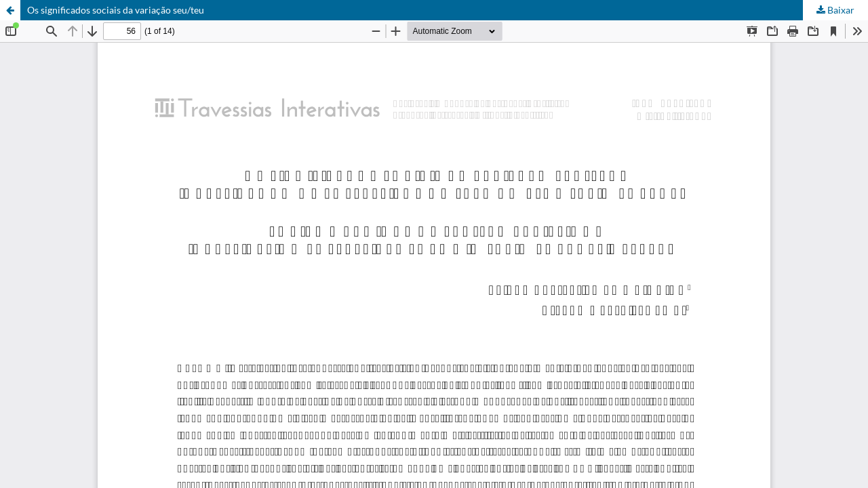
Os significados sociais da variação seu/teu (116, 10)
